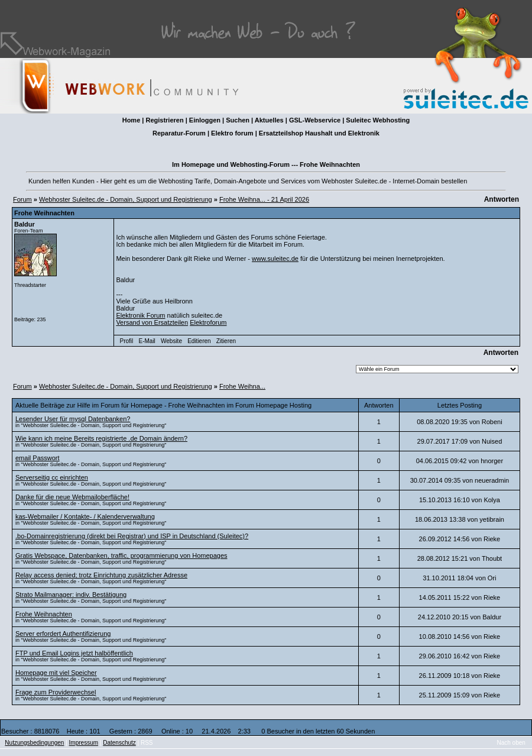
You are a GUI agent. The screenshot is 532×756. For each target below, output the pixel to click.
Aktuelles (269, 120)
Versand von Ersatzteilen (152, 322)
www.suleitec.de (275, 259)
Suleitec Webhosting (378, 120)
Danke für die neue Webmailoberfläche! (72, 497)
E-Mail (147, 341)
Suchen (238, 120)
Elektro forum (232, 133)
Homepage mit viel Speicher (56, 673)
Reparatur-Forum (179, 133)
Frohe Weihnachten (44, 614)
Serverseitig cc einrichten (52, 477)
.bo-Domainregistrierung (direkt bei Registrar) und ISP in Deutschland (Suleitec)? (132, 536)
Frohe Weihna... (242, 386)
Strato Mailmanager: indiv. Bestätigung (71, 595)
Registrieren (164, 120)
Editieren (199, 341)
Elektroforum (208, 322)
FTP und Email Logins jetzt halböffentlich (74, 653)
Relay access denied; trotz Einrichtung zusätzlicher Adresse (101, 575)
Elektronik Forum (140, 315)
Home (132, 120)
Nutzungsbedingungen (34, 743)
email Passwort (38, 458)
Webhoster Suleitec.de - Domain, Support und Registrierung (126, 199)
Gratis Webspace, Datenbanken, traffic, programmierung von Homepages (121, 555)
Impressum (84, 743)
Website (171, 341)
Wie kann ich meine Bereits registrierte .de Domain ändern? (101, 438)
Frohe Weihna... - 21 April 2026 (264, 199)
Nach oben (511, 743)
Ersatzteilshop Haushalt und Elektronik (319, 133)
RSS (147, 743)
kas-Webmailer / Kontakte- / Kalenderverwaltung (85, 516)
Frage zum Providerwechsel (56, 692)
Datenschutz (119, 743)
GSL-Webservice (315, 120)
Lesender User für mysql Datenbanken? (73, 419)
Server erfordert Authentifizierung (63, 634)
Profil (127, 341)
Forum (22, 199)
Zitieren (226, 341)
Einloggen (205, 120)
